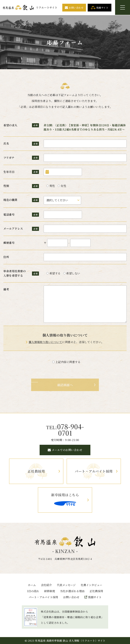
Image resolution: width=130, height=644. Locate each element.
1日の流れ (33, 591)
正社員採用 (96, 591)
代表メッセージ (66, 585)
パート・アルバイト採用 (43, 597)
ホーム (32, 585)
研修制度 (50, 591)
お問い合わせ (71, 597)
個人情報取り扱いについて (45, 342)
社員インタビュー (91, 585)
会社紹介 (46, 585)
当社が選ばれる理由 (72, 591)
